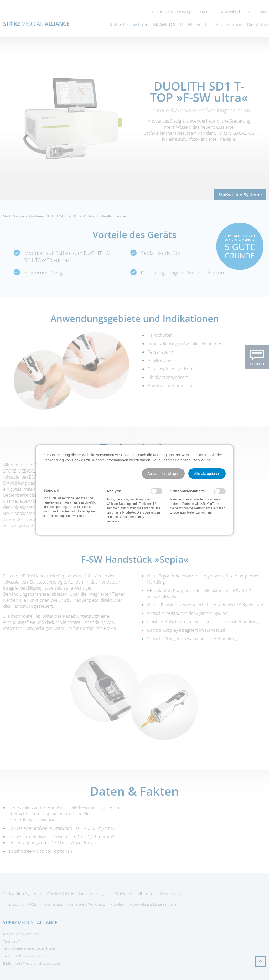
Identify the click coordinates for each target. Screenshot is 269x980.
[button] (163, 474)
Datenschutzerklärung (193, 460)
